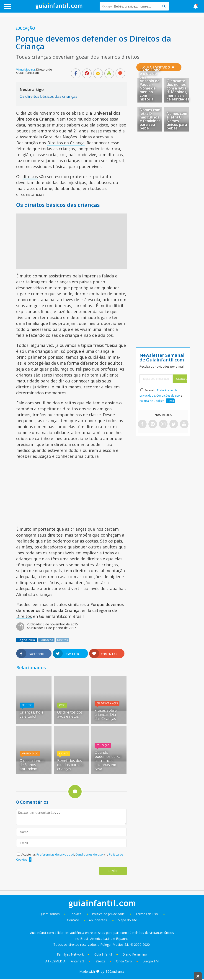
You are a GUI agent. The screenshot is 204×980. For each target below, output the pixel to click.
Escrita (64, 753)
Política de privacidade (109, 914)
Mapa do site (127, 920)
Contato (73, 920)
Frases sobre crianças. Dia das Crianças (106, 714)
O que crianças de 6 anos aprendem (32, 765)
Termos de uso (147, 914)
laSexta (100, 961)
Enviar (113, 871)
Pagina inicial (27, 640)
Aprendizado (30, 753)
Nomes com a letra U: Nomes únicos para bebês (177, 121)
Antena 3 (77, 961)
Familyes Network (70, 954)
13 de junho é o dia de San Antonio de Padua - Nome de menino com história (150, 84)
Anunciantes (98, 920)
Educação (25, 28)
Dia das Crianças (107, 703)
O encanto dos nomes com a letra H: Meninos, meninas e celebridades (178, 90)
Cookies (76, 914)
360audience (115, 971)
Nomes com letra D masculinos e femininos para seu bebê (150, 119)
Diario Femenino (135, 954)
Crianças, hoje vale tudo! (32, 714)
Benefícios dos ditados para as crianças (70, 765)
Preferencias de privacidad (55, 854)
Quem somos (50, 914)
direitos (30, 177)
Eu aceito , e (161, 396)
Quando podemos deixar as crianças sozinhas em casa (108, 761)
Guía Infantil (103, 954)
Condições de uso (168, 396)
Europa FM (151, 961)
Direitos (24, 616)
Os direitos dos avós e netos (70, 714)
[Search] (164, 6)
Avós (62, 705)
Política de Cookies (152, 401)
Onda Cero (124, 961)
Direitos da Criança (66, 143)
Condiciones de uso (89, 854)
